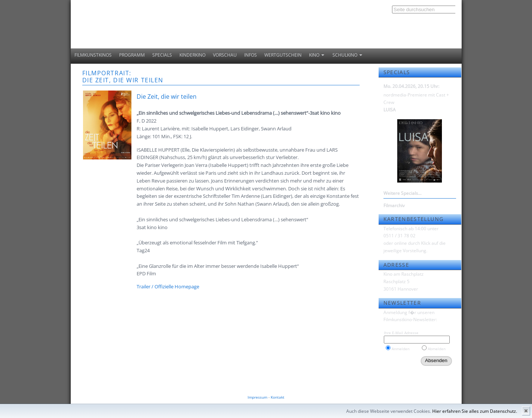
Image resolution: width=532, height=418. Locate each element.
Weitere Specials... (402, 193)
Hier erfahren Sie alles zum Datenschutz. (475, 411)
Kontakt (278, 397)
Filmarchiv (394, 205)
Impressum (257, 397)
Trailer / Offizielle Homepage (168, 286)
